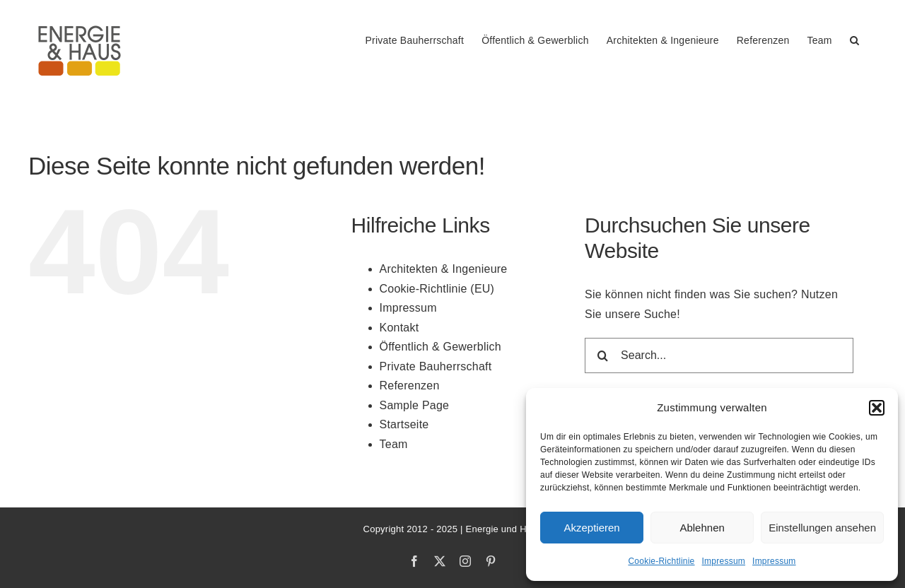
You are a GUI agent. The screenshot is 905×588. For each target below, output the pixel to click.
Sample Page (415, 405)
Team (394, 444)
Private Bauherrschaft (436, 366)
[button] (877, 408)
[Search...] (719, 355)
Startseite (404, 424)
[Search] (602, 355)
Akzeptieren (591, 528)
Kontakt (399, 328)
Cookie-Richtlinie (661, 561)
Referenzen (410, 386)
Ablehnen (702, 528)
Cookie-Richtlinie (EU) (437, 289)
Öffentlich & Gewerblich (440, 347)
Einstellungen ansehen (822, 528)
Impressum (724, 561)
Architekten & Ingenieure (444, 269)
